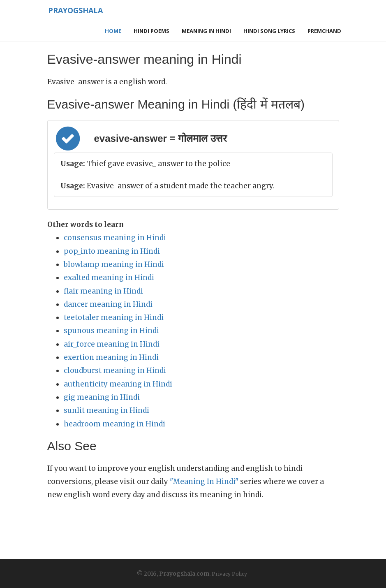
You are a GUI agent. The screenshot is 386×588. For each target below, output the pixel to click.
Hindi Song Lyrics (269, 31)
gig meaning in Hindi (102, 397)
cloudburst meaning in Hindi (115, 370)
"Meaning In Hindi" (204, 482)
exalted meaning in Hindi (109, 278)
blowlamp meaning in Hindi (114, 264)
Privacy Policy (229, 574)
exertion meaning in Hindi (111, 357)
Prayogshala (73, 10)
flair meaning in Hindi (103, 291)
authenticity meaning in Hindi (118, 384)
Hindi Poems (151, 31)
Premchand (324, 31)
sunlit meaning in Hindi (106, 410)
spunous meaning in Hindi (111, 331)
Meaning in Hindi (206, 31)
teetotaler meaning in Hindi (114, 317)
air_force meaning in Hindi (112, 344)
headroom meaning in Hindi (114, 424)
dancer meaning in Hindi (108, 304)
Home (113, 31)
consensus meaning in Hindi (115, 238)
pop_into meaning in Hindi (112, 251)
